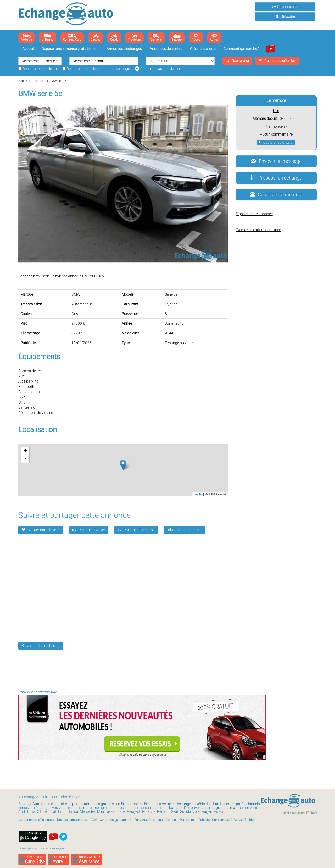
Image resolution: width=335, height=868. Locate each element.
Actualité (240, 820)
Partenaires (188, 820)
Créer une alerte (203, 49)
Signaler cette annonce (254, 214)
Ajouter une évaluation (276, 143)
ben (276, 111)
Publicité (204, 820)
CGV (94, 820)
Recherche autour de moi (158, 69)
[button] (223, 110)
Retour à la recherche (41, 646)
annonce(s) (276, 126)
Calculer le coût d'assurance (258, 230)
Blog (252, 820)
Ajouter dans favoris (41, 530)
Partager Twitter (89, 530)
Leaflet (198, 494)
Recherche (237, 61)
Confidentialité (222, 820)
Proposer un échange (276, 178)
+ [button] (26, 451)
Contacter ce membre (276, 195)
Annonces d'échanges (124, 49)
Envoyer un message (276, 161)
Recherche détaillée (277, 61)
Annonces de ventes (166, 49)
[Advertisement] (167, 589)
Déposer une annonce (72, 820)
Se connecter (285, 7)
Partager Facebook (136, 530)
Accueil (28, 49)
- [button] (25, 459)
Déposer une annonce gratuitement (70, 49)
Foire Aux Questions (148, 820)
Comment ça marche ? (241, 49)
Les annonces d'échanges (36, 820)
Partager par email (185, 530)
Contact (171, 820)
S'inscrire (285, 16)
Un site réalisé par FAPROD (300, 813)
